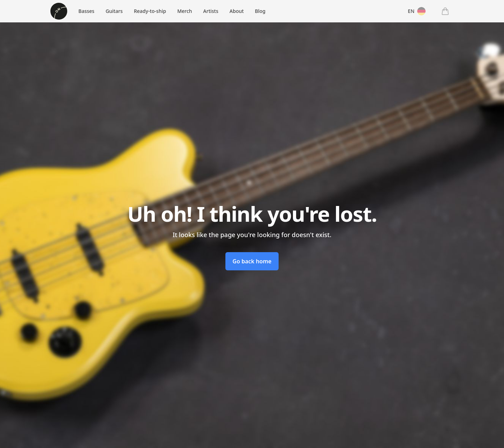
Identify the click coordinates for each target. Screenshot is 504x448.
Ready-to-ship (150, 11)
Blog (260, 11)
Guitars (114, 11)
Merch (184, 11)
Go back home (252, 261)
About (237, 11)
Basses (86, 11)
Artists (211, 11)
